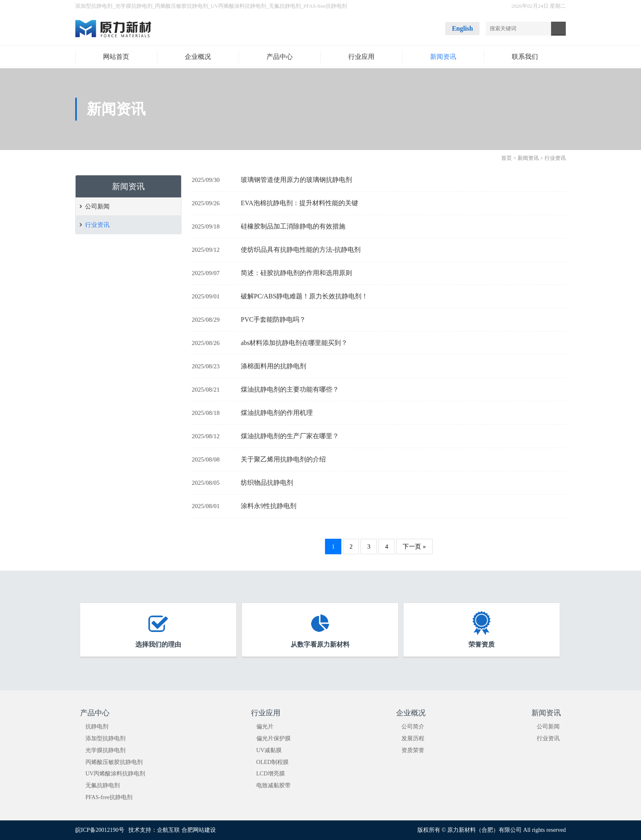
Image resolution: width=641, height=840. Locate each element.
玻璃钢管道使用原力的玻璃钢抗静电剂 (296, 180)
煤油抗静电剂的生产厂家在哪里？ (290, 436)
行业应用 (266, 713)
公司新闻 (97, 206)
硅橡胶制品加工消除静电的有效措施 (293, 226)
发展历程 (413, 738)
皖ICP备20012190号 (100, 830)
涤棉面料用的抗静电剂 (273, 366)
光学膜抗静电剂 (134, 6)
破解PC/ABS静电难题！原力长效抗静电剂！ (304, 296)
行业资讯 (97, 225)
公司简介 (413, 727)
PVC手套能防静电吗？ (273, 319)
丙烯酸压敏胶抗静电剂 (182, 6)
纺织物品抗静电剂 (267, 483)
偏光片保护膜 (273, 738)
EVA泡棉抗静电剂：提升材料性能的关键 (299, 203)
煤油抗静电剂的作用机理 (277, 413)
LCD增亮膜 (271, 774)
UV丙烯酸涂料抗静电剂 (239, 6)
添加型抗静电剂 (94, 6)
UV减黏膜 (269, 750)
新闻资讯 (528, 158)
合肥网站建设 (199, 830)
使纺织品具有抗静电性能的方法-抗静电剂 (301, 250)
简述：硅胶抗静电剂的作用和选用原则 (296, 273)
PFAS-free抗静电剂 (325, 6)
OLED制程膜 (272, 762)
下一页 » (414, 547)
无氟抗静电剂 (285, 6)
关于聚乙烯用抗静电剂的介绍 (283, 459)
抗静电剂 (97, 727)
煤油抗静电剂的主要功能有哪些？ (290, 389)
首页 (507, 158)
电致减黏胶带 (273, 785)
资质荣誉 (413, 750)
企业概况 (411, 713)
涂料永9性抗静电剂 (269, 506)
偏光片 (265, 727)
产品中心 (95, 713)
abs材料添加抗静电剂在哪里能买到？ (294, 343)
